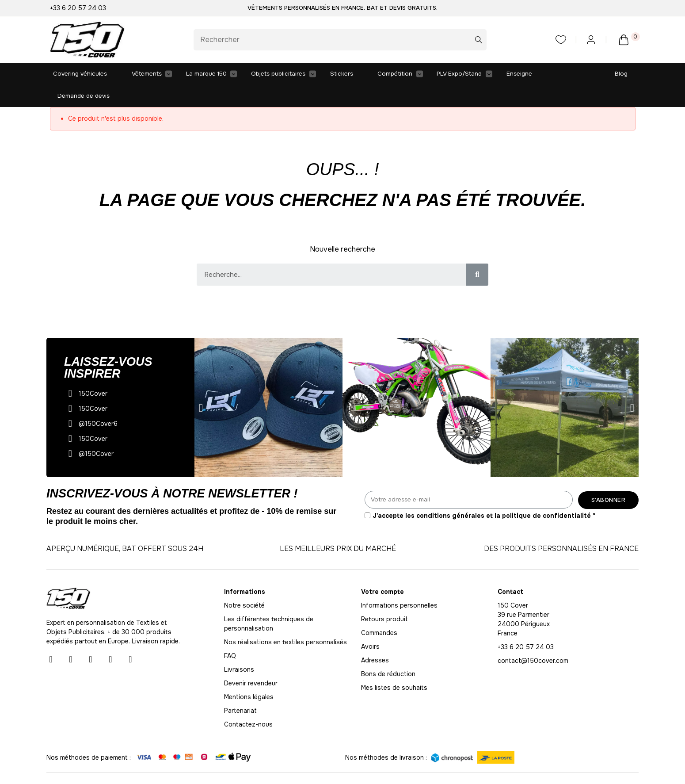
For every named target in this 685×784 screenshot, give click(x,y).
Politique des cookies (607, 767)
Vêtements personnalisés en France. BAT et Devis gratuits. (342, 8)
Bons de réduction (388, 653)
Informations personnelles (399, 584)
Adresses (375, 639)
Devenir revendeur (251, 662)
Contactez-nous (248, 703)
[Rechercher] (340, 40)
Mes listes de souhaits (394, 666)
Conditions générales (410, 767)
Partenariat (240, 689)
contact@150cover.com (533, 639)
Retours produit (384, 598)
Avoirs (370, 625)
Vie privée (525, 767)
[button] (201, 387)
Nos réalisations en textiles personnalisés (285, 621)
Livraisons (239, 648)
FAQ (230, 635)
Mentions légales (249, 676)
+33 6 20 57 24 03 (78, 8)
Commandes (379, 612)
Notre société (244, 584)
